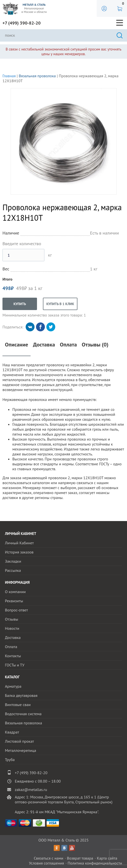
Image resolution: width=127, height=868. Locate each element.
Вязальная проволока (37, 76)
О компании (15, 592)
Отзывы (11, 619)
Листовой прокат (19, 741)
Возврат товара (80, 858)
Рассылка (13, 570)
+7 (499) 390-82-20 (22, 23)
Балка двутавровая (21, 695)
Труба (10, 760)
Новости (12, 628)
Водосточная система (23, 714)
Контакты (13, 656)
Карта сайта (107, 858)
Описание (17, 345)
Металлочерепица (21, 750)
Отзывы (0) (95, 345)
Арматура (13, 686)
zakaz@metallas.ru (31, 789)
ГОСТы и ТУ (15, 665)
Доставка (44, 345)
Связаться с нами (49, 858)
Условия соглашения (46, 863)
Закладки (13, 561)
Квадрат (12, 732)
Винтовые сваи (18, 705)
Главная (9, 76)
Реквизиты (14, 601)
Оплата (68, 345)
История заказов (19, 552)
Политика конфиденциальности (95, 863)
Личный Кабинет (19, 543)
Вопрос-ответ (16, 610)
